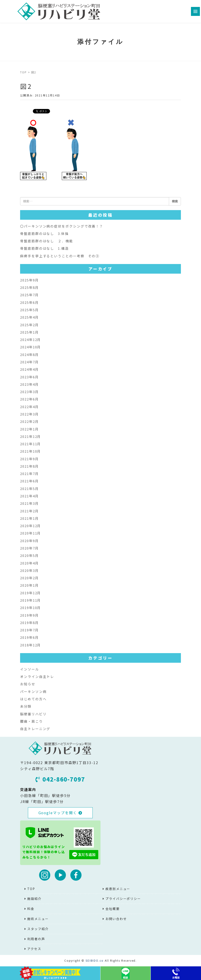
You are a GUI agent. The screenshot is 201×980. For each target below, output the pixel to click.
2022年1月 (29, 429)
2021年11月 (30, 444)
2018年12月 (30, 645)
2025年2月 (29, 325)
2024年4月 (29, 369)
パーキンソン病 (33, 691)
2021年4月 (29, 496)
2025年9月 (29, 280)
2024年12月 (30, 340)
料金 (31, 909)
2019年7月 (29, 630)
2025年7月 (29, 295)
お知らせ (28, 684)
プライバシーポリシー (123, 899)
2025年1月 (29, 332)
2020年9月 (29, 541)
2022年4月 (29, 407)
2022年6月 (29, 399)
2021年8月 (29, 466)
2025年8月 (29, 287)
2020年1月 (29, 585)
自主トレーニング (35, 729)
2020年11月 (30, 533)
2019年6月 (29, 637)
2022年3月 (29, 414)
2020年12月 (30, 526)
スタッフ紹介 (38, 929)
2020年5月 (29, 555)
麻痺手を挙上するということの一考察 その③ (60, 256)
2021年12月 (30, 436)
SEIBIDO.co (95, 960)
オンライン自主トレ (37, 676)
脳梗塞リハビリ (33, 714)
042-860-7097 (60, 779)
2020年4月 (29, 563)
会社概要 (113, 909)
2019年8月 (29, 623)
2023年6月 (29, 377)
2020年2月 (29, 578)
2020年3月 (29, 570)
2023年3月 (29, 392)
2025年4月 (29, 317)
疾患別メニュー (118, 889)
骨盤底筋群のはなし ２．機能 (47, 241)
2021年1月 (29, 518)
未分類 (26, 706)
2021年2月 (29, 511)
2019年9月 (29, 615)
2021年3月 (29, 503)
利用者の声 (36, 939)
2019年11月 (30, 600)
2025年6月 (29, 302)
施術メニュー (38, 919)
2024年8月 (29, 355)
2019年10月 (30, 608)
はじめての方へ (33, 699)
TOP (23, 72)
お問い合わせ (116, 919)
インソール (30, 669)
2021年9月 (29, 459)
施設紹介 (34, 899)
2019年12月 (30, 593)
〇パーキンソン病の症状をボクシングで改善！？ (62, 226)
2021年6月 (29, 481)
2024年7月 (29, 362)
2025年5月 (29, 310)
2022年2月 (29, 421)
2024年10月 (30, 347)
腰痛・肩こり (31, 721)
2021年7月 (29, 474)
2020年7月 (29, 548)
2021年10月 (30, 451)
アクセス (34, 949)
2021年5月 (29, 489)
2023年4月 (29, 384)
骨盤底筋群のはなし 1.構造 (44, 248)
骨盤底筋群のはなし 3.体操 (44, 233)
